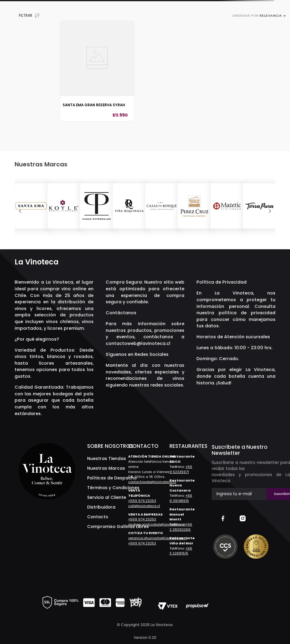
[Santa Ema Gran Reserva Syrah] (97, 71)
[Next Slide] (270, 211)
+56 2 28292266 (181, 527)
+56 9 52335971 (181, 469)
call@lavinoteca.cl (144, 506)
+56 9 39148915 (181, 498)
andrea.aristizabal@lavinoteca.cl (157, 524)
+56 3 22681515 (181, 551)
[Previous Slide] (20, 211)
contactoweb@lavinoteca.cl (138, 343)
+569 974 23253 (142, 501)
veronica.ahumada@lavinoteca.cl (157, 538)
